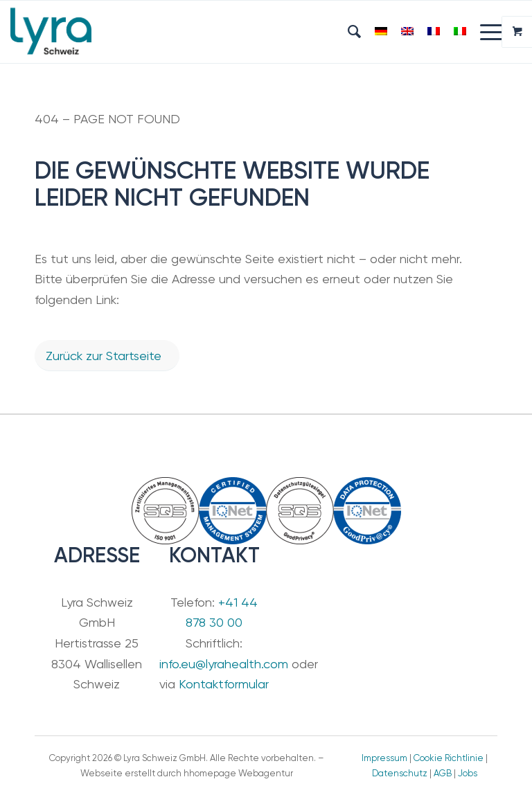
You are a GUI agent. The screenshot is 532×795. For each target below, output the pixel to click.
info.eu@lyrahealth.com (224, 664)
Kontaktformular (224, 684)
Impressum (384, 758)
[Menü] (485, 32)
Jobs (468, 773)
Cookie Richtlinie (449, 758)
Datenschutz (400, 773)
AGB (443, 773)
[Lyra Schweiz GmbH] (51, 32)
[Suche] (347, 32)
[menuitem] (347, 32)
